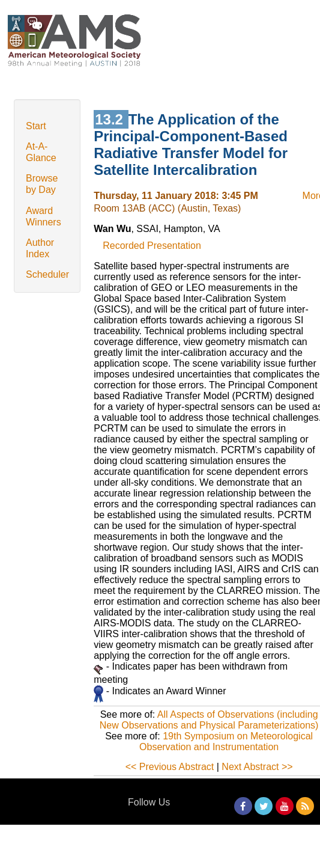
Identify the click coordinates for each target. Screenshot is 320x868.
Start (36, 126)
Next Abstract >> (257, 767)
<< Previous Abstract (170, 767)
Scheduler (47, 274)
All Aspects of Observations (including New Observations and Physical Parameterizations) (209, 720)
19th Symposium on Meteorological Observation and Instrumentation (226, 741)
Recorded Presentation (152, 246)
